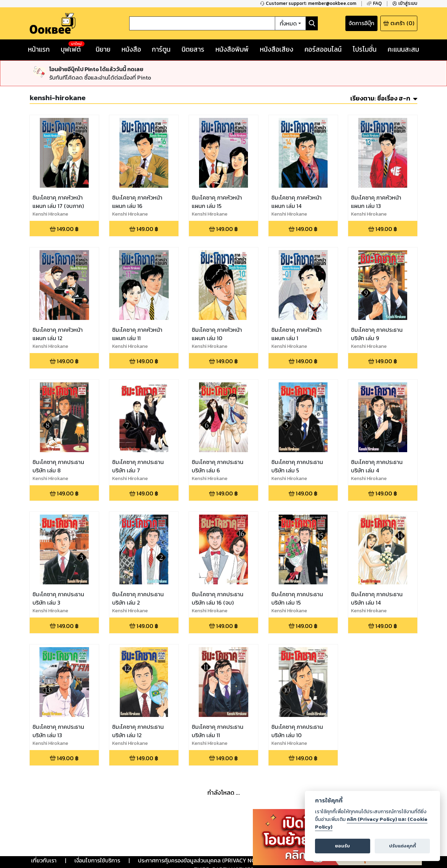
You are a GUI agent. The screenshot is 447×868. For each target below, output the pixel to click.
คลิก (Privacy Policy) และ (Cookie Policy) (371, 823)
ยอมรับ (342, 846)
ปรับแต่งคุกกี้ (402, 846)
